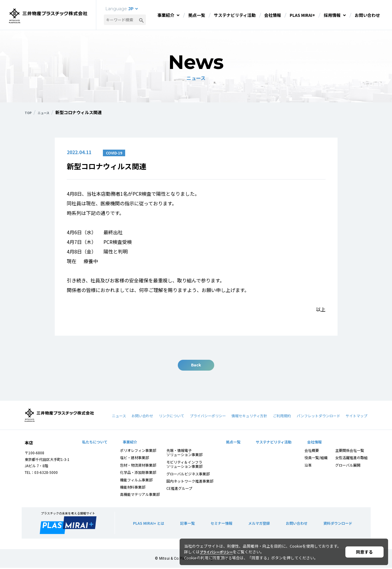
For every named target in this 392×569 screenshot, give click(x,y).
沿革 (308, 466)
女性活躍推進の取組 (351, 459)
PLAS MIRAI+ (302, 15)
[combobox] (125, 20)
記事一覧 (188, 524)
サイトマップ (357, 417)
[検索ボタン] (141, 20)
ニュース (119, 417)
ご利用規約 (282, 417)
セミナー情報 (221, 524)
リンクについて (171, 417)
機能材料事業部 (133, 488)
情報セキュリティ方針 (249, 417)
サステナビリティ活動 (235, 15)
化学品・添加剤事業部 (138, 473)
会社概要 (311, 451)
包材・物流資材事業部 (138, 466)
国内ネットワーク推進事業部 (190, 482)
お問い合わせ (367, 15)
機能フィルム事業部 (137, 481)
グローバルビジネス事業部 (188, 475)
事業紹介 (166, 15)
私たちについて (95, 443)
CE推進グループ (180, 489)
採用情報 (332, 15)
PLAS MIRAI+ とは (150, 524)
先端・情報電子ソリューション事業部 (185, 454)
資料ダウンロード (336, 524)
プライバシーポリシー (208, 417)
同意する (364, 552)
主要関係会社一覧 (349, 451)
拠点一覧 (197, 15)
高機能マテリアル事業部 (140, 495)
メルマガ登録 (258, 524)
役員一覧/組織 (316, 459)
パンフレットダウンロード (318, 417)
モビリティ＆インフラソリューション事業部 (185, 465)
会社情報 (273, 15)
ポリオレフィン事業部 (138, 451)
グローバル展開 (347, 466)
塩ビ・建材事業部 (135, 459)
